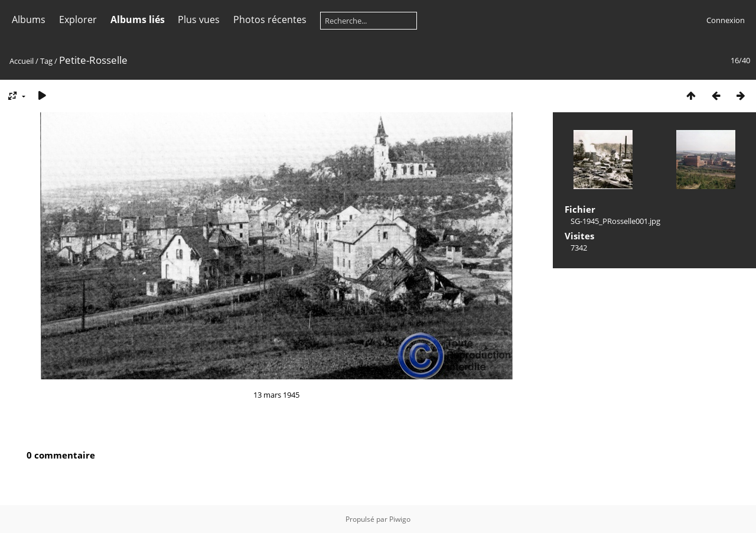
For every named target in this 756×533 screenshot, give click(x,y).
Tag (46, 61)
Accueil (22, 61)
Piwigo (400, 519)
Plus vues (199, 19)
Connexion (726, 20)
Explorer (78, 19)
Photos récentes (270, 19)
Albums (29, 19)
